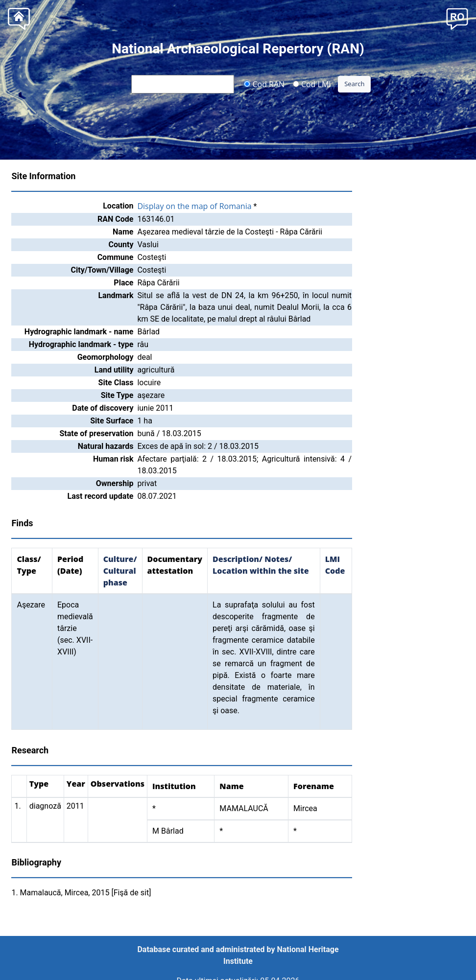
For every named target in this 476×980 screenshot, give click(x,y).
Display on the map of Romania (194, 206)
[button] (457, 18)
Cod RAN (264, 84)
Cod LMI (312, 84)
